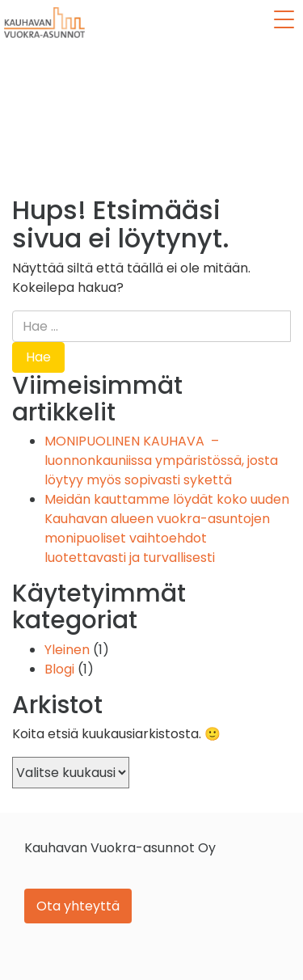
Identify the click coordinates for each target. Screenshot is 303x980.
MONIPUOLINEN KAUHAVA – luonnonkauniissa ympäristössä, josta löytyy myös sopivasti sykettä (161, 460)
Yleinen (67, 650)
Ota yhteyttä (78, 906)
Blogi (59, 669)
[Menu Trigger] (284, 19)
